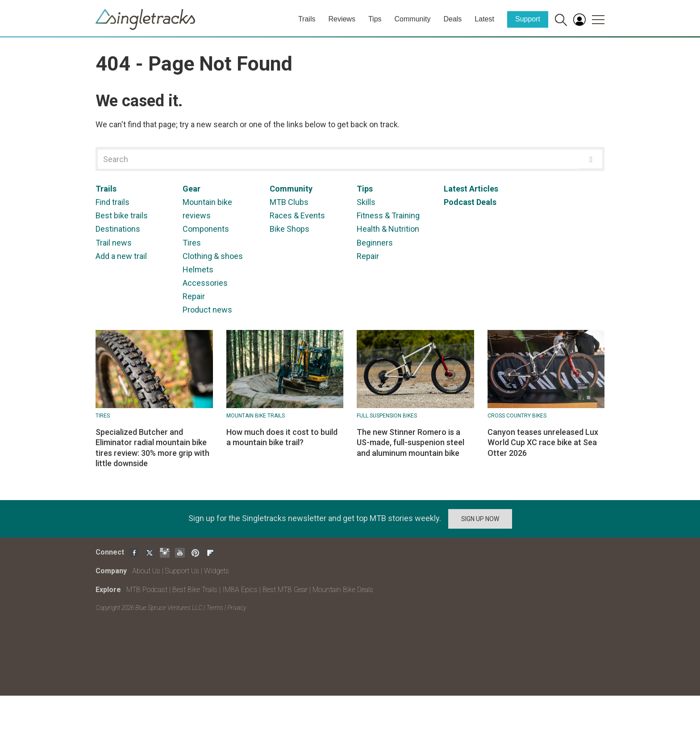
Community (413, 19)
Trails (307, 19)
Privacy (237, 608)
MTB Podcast (147, 590)
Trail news (114, 243)
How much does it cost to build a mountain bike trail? (282, 437)
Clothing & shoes (213, 256)
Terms (215, 608)
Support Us (182, 571)
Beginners (375, 243)
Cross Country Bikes (517, 416)
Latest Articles (471, 189)
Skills (366, 202)
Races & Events (297, 215)
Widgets (217, 571)
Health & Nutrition (388, 229)
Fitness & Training (388, 215)
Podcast (459, 202)
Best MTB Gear (285, 590)
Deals (452, 19)
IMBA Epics (240, 590)
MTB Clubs (289, 202)
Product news (207, 310)
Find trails (112, 202)
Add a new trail (121, 256)
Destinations (118, 229)
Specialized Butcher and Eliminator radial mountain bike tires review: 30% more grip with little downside (152, 448)
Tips (375, 19)
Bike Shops (290, 229)
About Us (146, 571)
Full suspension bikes (387, 416)
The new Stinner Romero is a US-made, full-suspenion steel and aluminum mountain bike (410, 442)
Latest (484, 19)
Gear (192, 189)
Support (528, 19)
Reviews (342, 19)
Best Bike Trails (195, 590)
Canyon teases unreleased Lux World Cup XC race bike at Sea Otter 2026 (543, 442)
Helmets (198, 269)
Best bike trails (122, 215)
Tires (192, 243)
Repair (194, 296)
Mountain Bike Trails (256, 416)
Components (206, 229)
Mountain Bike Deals (343, 590)
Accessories (205, 283)
